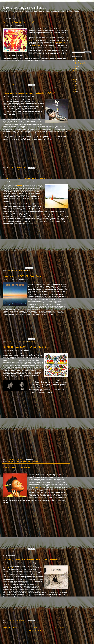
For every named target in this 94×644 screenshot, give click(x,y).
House (43, 87)
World (32, 270)
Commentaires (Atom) (15, 635)
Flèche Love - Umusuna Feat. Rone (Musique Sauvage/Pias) (29, 93)
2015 (75, 88)
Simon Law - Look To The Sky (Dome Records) (23, 276)
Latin (29, 623)
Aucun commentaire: (21, 85)
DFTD (39, 87)
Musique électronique (50, 87)
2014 (75, 90)
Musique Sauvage (21, 170)
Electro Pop (16, 461)
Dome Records (12, 341)
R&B (32, 170)
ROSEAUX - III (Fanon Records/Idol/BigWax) (80, 63)
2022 (75, 73)
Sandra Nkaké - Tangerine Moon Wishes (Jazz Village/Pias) (29, 178)
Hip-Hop (14, 170)
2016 (75, 86)
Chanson (10, 270)
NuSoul (23, 341)
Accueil (36, 627)
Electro (10, 170)
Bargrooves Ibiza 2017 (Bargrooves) (19, 22)
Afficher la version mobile (36, 631)
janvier (76, 66)
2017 (75, 83)
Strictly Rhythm (59, 87)
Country (18, 623)
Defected (35, 87)
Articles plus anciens (61, 627)
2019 (75, 79)
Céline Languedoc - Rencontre (17, 467)
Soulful (34, 341)
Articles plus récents (10, 627)
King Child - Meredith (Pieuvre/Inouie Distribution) (26, 347)
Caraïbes (20, 551)
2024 (75, 69)
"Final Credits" (32, 41)
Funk (19, 341)
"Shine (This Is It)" (36, 45)
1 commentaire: (20, 268)
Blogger (55, 641)
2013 (75, 92)
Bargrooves (11, 87)
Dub (17, 341)
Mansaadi (20, 185)
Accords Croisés (12, 623)
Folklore (25, 623)
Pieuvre (34, 461)
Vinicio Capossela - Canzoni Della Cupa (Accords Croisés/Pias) (31, 559)
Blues (15, 551)
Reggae (30, 341)
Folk (22, 623)
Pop (29, 170)
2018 (75, 81)
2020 (75, 77)
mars (76, 60)
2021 (75, 75)
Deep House (30, 87)
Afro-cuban (11, 551)
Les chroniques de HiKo (25, 7)
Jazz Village (19, 270)
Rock (26, 270)
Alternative (10, 461)
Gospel (29, 551)
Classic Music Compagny (20, 87)
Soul (29, 270)
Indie (21, 461)
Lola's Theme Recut (60, 42)
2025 (75, 59)
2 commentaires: (20, 459)
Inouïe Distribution (27, 461)
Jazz (14, 270)
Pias (27, 170)
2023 (75, 71)
